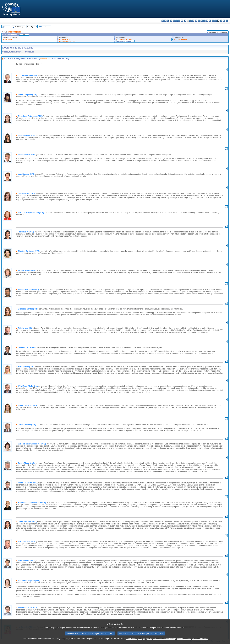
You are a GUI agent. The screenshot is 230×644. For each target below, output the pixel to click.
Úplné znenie (46, 27)
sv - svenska (227, 21)
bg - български (163, 21)
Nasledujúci (31, 27)
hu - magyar (202, 21)
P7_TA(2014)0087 (180, 39)
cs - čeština (168, 21)
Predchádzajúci (20, 27)
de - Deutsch (174, 21)
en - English (182, 21)
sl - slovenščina (221, 21)
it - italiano (193, 21)
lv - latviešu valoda (196, 21)
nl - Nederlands (207, 21)
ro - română (216, 21)
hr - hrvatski (190, 21)
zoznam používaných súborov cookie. (192, 642)
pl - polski (210, 21)
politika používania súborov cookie (160, 642)
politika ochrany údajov (135, 642)
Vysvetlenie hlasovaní (125, 41)
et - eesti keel (177, 21)
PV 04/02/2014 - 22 (66, 39)
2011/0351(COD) (15, 32)
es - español (165, 21)
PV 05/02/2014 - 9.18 (124, 39)
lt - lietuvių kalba (199, 21)
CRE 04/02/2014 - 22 (67, 41)
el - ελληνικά (179, 21)
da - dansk (171, 21)
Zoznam (7, 27)
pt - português (213, 21)
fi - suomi (224, 21)
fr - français (185, 21)
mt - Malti (204, 21)
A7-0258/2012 (8, 39)
